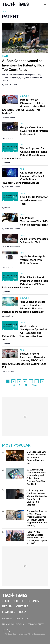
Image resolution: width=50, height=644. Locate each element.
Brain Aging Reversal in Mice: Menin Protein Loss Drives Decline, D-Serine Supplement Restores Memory (37, 518)
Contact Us (22, 619)
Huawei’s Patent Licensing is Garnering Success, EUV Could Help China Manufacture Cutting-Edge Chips (24, 360)
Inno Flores (9, 138)
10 (26, 385)
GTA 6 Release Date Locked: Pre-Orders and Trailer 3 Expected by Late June (36, 457)
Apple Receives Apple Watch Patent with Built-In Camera (33, 260)
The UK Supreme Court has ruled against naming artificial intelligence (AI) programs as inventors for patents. (22, 78)
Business (34, 601)
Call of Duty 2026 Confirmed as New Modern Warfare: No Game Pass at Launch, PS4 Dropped (37, 498)
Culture (24, 96)
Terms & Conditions (13, 624)
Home (4, 12)
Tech (5, 56)
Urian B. (8, 162)
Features (8, 612)
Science (18, 601)
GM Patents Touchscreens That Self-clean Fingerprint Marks (34, 221)
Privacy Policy (36, 624)
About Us (7, 619)
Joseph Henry (10, 316)
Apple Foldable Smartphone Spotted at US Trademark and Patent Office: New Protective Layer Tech (24, 333)
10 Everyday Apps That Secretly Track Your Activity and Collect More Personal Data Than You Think (36, 477)
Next (34, 385)
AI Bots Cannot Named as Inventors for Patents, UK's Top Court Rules (23, 65)
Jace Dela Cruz (11, 85)
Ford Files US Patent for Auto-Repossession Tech (34, 200)
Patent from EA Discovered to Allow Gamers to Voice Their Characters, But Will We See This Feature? (24, 106)
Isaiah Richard (10, 117)
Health (7, 606)
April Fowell (9, 371)
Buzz (22, 612)
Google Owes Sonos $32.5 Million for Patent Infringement (34, 131)
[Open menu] (45, 4)
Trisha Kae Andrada (12, 187)
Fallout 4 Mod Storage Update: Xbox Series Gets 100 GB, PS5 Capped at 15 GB (37, 538)
